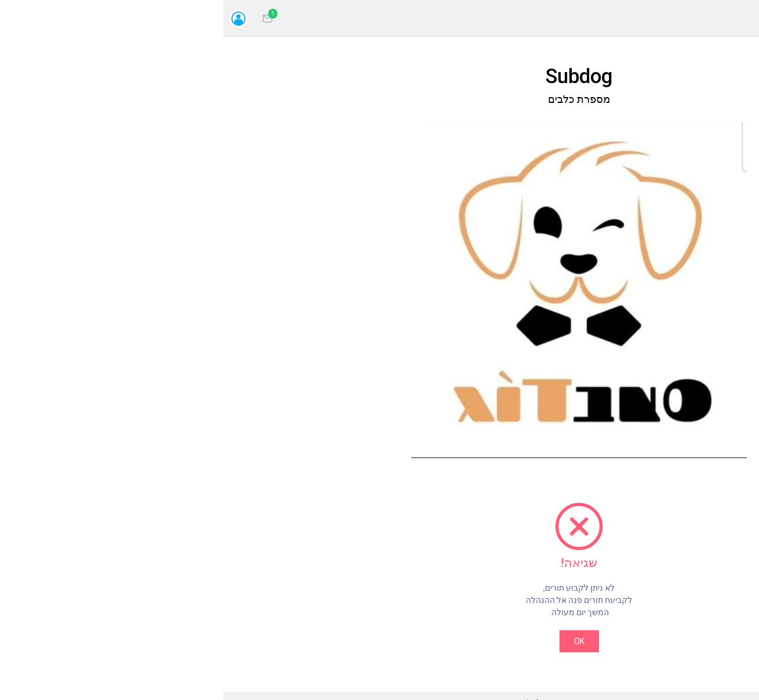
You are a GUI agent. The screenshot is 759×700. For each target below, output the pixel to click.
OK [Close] (307, 592)
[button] (185, 266)
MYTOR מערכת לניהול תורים (307, 692)
